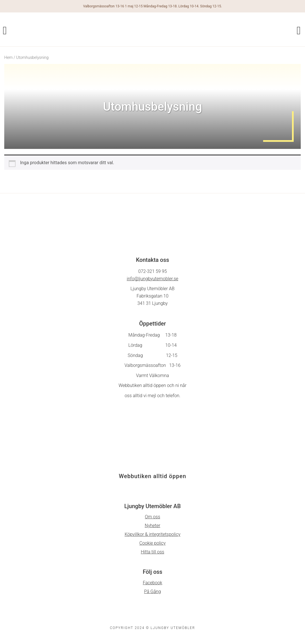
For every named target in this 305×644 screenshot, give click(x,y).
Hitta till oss (153, 552)
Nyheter (153, 526)
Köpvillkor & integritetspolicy (152, 534)
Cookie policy (153, 543)
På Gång (152, 591)
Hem (8, 57)
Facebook (152, 583)
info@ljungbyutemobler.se (152, 279)
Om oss (152, 517)
